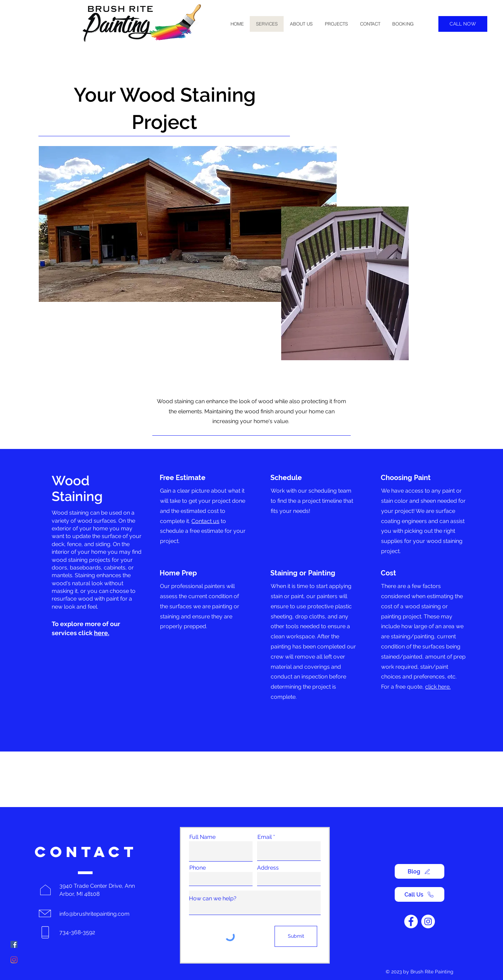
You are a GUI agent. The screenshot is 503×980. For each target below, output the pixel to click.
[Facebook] (14, 944)
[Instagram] (14, 960)
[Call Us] (420, 894)
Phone (198, 868)
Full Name (202, 837)
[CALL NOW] (463, 24)
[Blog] (420, 871)
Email (265, 837)
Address (268, 868)
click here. (438, 687)
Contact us (205, 521)
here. (102, 633)
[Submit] (296, 936)
